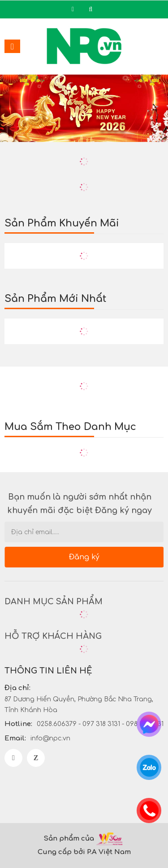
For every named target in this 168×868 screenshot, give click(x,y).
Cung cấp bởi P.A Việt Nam (84, 852)
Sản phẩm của (69, 839)
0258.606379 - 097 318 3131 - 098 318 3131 (100, 724)
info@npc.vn (50, 738)
